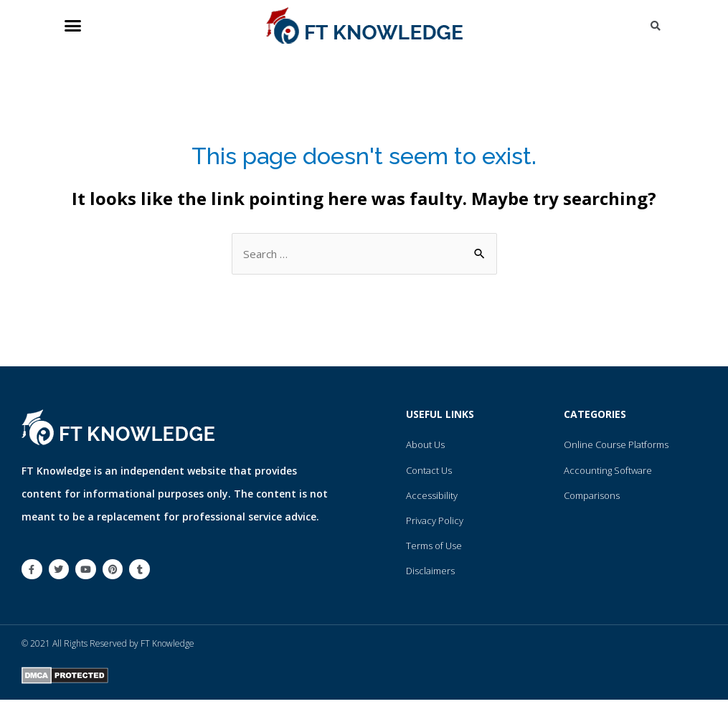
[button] (73, 26)
